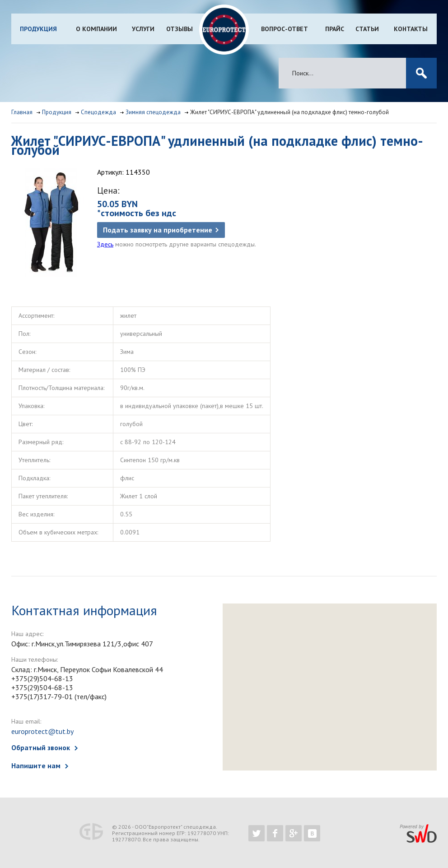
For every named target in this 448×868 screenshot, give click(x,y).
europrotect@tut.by (42, 731)
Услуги (143, 29)
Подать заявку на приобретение (158, 230)
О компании (96, 29)
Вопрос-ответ (285, 29)
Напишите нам (36, 766)
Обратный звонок (41, 747)
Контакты (411, 29)
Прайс (335, 29)
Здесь (105, 244)
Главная (22, 112)
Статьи (367, 29)
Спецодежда (98, 112)
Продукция (38, 29)
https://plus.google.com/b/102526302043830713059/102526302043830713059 (294, 833)
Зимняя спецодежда (153, 112)
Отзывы (180, 29)
